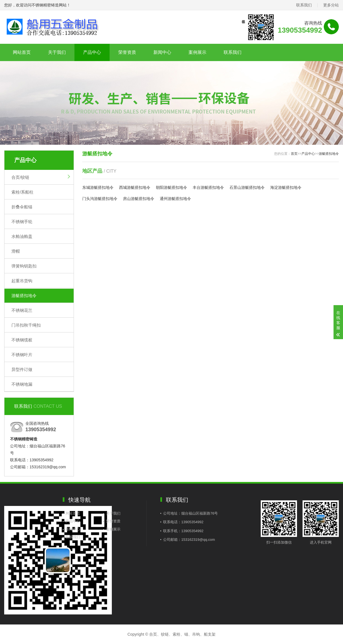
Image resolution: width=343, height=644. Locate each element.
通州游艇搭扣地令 (175, 199)
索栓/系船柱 (22, 192)
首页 (294, 154)
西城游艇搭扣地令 (135, 187)
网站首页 (22, 52)
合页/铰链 (20, 177)
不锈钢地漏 (22, 384)
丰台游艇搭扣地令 (208, 187)
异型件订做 (22, 369)
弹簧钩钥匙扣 (24, 266)
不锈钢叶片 (22, 355)
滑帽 (16, 251)
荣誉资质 (127, 52)
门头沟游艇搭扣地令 (100, 199)
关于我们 (57, 52)
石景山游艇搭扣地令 (247, 187)
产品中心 (92, 52)
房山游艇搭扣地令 (139, 199)
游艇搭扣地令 (24, 296)
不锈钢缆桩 (22, 340)
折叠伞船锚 (22, 207)
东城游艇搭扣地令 (98, 187)
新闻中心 (162, 52)
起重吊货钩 (22, 281)
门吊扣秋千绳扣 (26, 325)
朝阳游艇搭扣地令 (171, 187)
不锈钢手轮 (22, 222)
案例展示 (197, 52)
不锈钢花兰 (22, 310)
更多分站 (331, 5)
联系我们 (304, 5)
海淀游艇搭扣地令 (286, 187)
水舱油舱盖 (22, 236)
